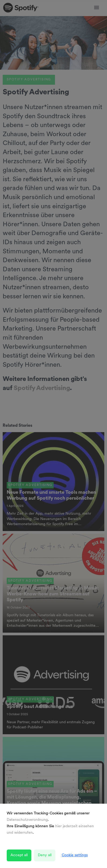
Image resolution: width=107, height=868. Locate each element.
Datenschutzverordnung (27, 820)
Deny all (45, 855)
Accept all (19, 855)
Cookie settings (75, 855)
